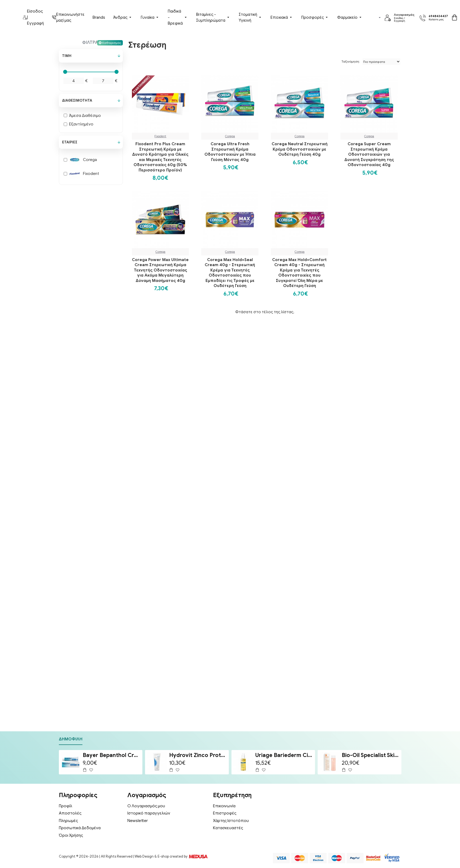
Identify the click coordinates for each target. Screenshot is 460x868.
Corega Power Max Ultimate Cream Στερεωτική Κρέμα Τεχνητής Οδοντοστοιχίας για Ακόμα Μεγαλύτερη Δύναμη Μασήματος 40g (160, 270)
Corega (230, 136)
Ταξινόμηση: (351, 61)
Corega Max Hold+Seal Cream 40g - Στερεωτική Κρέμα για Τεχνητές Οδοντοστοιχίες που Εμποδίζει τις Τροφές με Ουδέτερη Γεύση (230, 273)
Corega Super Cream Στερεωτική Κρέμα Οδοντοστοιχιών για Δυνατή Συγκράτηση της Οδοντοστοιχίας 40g (369, 154)
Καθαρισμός (112, 43)
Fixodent (160, 136)
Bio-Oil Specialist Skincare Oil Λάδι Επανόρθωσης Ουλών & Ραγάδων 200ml (371, 755)
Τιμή (67, 56)
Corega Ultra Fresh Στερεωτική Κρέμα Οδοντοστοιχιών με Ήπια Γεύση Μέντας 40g (230, 152)
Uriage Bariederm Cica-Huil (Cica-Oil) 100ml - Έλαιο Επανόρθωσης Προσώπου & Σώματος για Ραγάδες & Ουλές (284, 755)
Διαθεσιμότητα (77, 100)
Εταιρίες (70, 142)
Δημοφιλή (71, 739)
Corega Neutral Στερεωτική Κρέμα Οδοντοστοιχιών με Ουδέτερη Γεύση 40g (300, 149)
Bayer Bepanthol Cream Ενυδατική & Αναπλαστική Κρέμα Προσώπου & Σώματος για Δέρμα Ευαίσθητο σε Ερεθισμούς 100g (112, 755)
